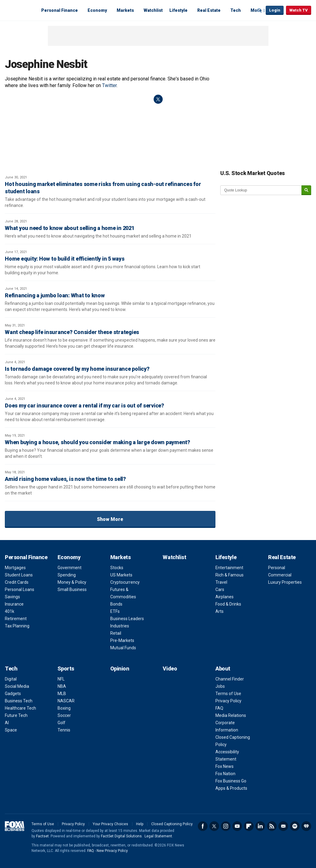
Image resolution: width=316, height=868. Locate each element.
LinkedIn (260, 826)
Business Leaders (127, 619)
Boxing (64, 708)
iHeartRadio (306, 826)
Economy (97, 10)
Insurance (14, 604)
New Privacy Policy (112, 851)
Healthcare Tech (20, 708)
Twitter (109, 85)
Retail (116, 633)
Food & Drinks (228, 604)
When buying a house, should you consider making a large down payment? (98, 442)
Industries (120, 626)
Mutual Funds (123, 648)
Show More (110, 519)
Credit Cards (17, 582)
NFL (61, 679)
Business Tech (19, 701)
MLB (62, 694)
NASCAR (66, 701)
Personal (277, 568)
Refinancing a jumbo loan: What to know (55, 295)
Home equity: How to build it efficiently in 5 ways (65, 259)
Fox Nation (225, 774)
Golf (62, 723)
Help (140, 824)
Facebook (203, 826)
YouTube (237, 826)
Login (275, 10)
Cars (220, 589)
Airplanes (225, 597)
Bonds (116, 604)
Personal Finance (60, 10)
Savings (12, 597)
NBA (62, 686)
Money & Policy (72, 582)
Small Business (72, 589)
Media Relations (231, 715)
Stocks (117, 568)
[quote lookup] (261, 190)
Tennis (64, 730)
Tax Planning (17, 626)
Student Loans (19, 575)
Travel (221, 582)
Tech (236, 10)
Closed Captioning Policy (172, 824)
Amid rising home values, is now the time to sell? (65, 479)
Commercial (280, 575)
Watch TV (299, 10)
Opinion (120, 669)
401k (10, 611)
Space (11, 730)
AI (7, 723)
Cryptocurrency (125, 582)
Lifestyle (178, 10)
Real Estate (209, 10)
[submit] (306, 190)
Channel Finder (230, 679)
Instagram (226, 826)
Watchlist (153, 10)
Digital (11, 679)
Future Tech (16, 715)
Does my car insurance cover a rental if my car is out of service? (85, 405)
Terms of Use (228, 694)
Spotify (295, 826)
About (223, 669)
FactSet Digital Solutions (121, 836)
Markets (125, 10)
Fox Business (19, 10)
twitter (158, 99)
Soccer (64, 715)
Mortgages (15, 568)
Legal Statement (158, 836)
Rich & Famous (230, 575)
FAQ (219, 708)
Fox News (225, 766)
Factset (42, 836)
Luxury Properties (285, 582)
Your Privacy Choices (110, 824)
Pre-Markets (122, 640)
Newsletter (283, 826)
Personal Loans (20, 589)
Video (170, 669)
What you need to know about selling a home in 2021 (70, 228)
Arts (220, 611)
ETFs (115, 611)
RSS (272, 826)
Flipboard (249, 826)
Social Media (17, 686)
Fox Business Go (231, 781)
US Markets (121, 575)
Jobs (220, 686)
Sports (66, 669)
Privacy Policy (228, 701)
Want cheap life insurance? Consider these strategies (72, 332)
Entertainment (229, 568)
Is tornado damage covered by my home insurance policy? (77, 369)
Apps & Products (231, 788)
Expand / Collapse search (260, 11)
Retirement (16, 619)
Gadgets (13, 694)
